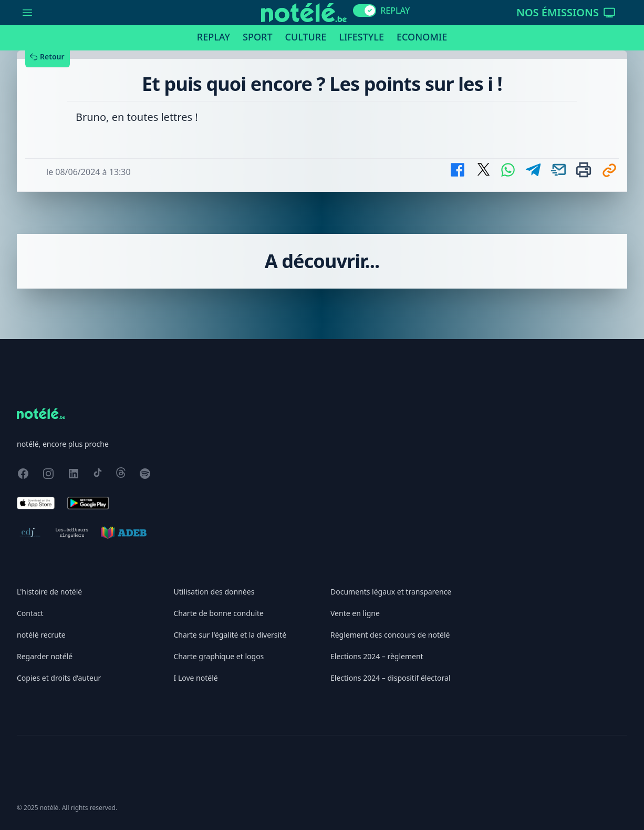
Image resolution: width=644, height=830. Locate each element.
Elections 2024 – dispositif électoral (391, 678)
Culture (306, 37)
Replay (214, 37)
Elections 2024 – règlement (377, 656)
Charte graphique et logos (219, 656)
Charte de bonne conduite (219, 613)
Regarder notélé (45, 656)
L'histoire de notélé (49, 592)
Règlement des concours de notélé (390, 635)
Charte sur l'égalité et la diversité (230, 635)
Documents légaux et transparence (391, 592)
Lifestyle (361, 37)
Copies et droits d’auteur (59, 678)
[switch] (365, 11)
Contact (30, 613)
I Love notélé (196, 678)
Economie (422, 37)
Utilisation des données (214, 592)
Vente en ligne (355, 613)
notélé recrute (41, 635)
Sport (257, 37)
